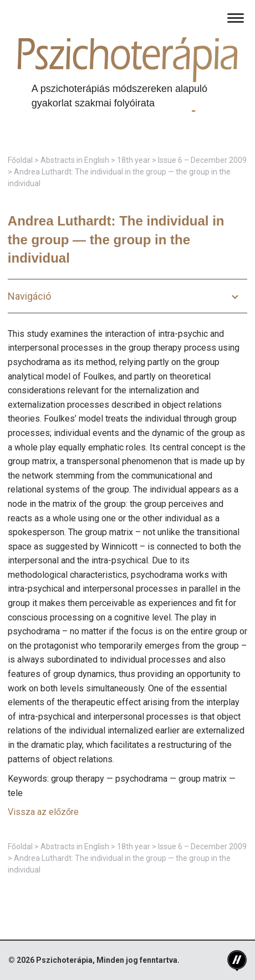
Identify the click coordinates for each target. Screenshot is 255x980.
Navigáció (29, 296)
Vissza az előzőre (43, 812)
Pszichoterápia (64, 960)
